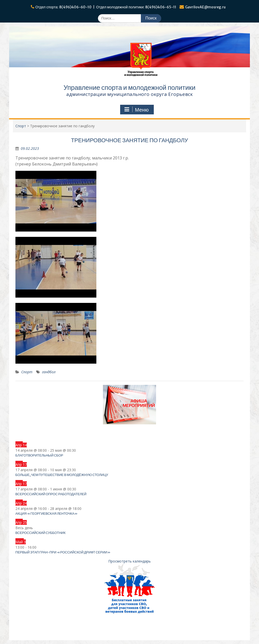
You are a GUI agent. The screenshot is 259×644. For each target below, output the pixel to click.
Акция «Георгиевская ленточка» (47, 514)
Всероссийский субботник (40, 533)
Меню (136, 110)
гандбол (49, 372)
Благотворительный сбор (39, 455)
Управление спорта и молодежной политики (129, 87)
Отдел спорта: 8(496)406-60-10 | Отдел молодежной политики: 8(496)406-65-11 (106, 7)
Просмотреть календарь (129, 561)
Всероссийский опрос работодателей (51, 494)
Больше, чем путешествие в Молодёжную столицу (62, 475)
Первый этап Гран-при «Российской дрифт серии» (63, 552)
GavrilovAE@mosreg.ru (205, 7)
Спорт (27, 372)
